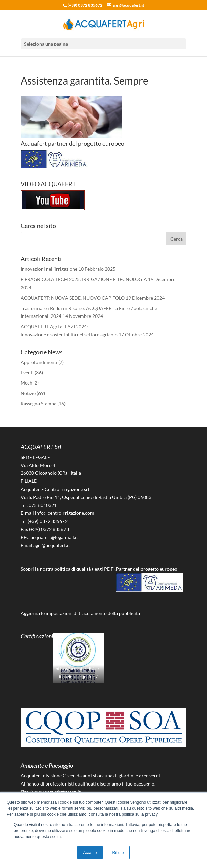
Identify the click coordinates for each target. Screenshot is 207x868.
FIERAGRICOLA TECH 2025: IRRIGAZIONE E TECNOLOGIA (84, 279)
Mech (27, 383)
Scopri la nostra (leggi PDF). (68, 569)
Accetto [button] (90, 853)
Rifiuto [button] (118, 853)
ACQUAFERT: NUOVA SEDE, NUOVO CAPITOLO (73, 298)
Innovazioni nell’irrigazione (49, 269)
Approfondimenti (39, 362)
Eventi (27, 373)
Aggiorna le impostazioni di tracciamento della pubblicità (80, 613)
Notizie (28, 393)
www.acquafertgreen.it (57, 792)
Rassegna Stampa (38, 404)
